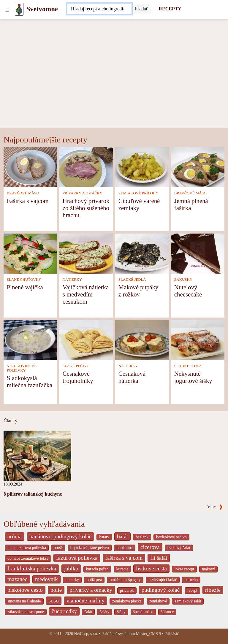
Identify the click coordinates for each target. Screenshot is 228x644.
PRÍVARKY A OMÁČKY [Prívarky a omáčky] (83, 193)
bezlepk (142, 537)
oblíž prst (94, 580)
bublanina (125, 548)
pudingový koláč (161, 590)
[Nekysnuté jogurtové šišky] (198, 339)
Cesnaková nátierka (132, 377)
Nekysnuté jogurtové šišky (193, 377)
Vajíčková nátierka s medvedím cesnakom (86, 294)
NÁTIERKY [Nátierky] (72, 280)
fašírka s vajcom (124, 558)
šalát (88, 612)
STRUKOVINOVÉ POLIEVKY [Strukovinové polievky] (22, 368)
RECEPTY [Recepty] (170, 9)
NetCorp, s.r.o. (86, 634)
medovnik (46, 579)
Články (10, 421)
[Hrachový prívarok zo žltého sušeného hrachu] (86, 167)
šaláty (104, 612)
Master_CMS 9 (148, 634)
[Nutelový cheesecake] (198, 253)
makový (208, 569)
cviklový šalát (179, 548)
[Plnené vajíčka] (30, 253)
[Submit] (142, 9)
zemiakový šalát (188, 601)
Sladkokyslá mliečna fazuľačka (30, 382)
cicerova (150, 547)
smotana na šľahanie (24, 601)
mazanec (17, 579)
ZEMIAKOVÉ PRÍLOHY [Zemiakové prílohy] (138, 193)
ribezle (213, 590)
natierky (72, 580)
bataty (104, 537)
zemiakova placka (127, 601)
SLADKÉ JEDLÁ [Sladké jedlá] (132, 280)
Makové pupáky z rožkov (138, 291)
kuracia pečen (97, 569)
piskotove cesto (25, 590)
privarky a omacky (91, 590)
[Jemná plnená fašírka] (198, 167)
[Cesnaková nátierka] (142, 339)
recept (192, 590)
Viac (215, 507)
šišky (121, 612)
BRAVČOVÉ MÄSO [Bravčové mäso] (23, 193)
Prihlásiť (172, 634)
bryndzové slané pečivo (90, 548)
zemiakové (158, 601)
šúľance (167, 612)
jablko (71, 568)
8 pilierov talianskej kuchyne (33, 494)
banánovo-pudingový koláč (60, 536)
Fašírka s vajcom (28, 201)
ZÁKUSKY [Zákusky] (183, 280)
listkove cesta (151, 568)
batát (122, 536)
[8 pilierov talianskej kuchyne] (37, 455)
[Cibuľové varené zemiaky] (142, 167)
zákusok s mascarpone (26, 612)
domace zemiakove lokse (28, 558)
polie (56, 590)
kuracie (122, 569)
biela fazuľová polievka (27, 548)
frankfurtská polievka (32, 568)
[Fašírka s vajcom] (30, 167)
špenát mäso (143, 612)
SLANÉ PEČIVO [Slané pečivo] (76, 366)
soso (54, 601)
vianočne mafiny (85, 601)
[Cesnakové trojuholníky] (86, 339)
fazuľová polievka (77, 558)
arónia (15, 536)
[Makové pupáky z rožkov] (142, 253)
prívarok (127, 590)
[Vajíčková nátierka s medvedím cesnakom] (86, 253)
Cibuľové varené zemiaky (139, 204)
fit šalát (159, 558)
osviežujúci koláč (163, 580)
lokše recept (184, 569)
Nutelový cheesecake (188, 291)
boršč (58, 548)
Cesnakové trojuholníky (78, 377)
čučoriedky (64, 611)
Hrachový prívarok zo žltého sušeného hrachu (86, 208)
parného (191, 580)
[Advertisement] (114, 83)
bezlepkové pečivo (171, 537)
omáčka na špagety (125, 580)
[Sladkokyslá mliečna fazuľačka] (30, 339)
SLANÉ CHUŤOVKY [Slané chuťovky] (24, 280)
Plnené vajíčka (25, 287)
